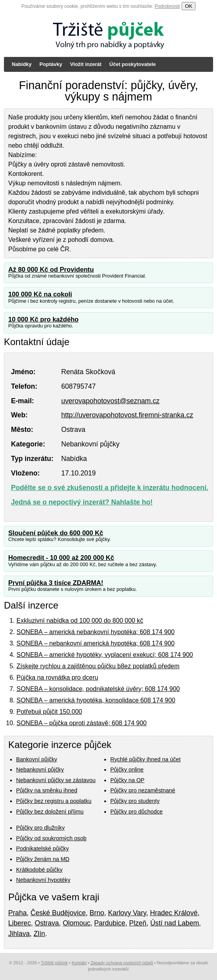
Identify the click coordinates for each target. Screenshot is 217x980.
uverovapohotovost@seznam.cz (110, 401)
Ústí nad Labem (175, 923)
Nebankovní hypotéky (43, 880)
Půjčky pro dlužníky (40, 828)
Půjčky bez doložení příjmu (50, 812)
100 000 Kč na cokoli (40, 294)
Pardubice (110, 923)
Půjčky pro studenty (135, 801)
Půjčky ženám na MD (43, 859)
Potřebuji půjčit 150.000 (49, 712)
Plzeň (138, 923)
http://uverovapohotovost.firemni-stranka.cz (127, 415)
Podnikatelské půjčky (42, 848)
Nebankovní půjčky (40, 770)
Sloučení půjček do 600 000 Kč (56, 533)
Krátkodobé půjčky (39, 870)
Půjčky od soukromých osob (51, 838)
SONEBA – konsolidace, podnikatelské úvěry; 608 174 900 (98, 689)
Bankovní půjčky (37, 759)
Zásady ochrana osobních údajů (122, 963)
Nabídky (22, 64)
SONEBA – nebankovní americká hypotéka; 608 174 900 (96, 643)
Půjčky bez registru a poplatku (54, 801)
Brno (97, 913)
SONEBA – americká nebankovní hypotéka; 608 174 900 (96, 632)
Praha (17, 913)
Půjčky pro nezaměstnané (143, 790)
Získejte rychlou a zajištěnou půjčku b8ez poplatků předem (98, 666)
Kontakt (79, 963)
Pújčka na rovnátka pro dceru (57, 677)
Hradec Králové (174, 913)
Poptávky (51, 64)
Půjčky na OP (127, 780)
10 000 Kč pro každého (43, 319)
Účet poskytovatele (133, 64)
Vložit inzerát (86, 64)
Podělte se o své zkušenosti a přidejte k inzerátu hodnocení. (110, 488)
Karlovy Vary (127, 913)
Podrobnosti (167, 6)
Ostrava (47, 923)
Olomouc (77, 923)
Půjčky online (127, 770)
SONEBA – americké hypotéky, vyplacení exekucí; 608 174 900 (105, 655)
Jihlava (19, 934)
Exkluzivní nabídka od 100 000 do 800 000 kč (80, 621)
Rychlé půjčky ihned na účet (145, 759)
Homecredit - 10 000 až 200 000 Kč (61, 558)
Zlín (39, 934)
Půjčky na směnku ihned (47, 790)
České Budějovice (58, 913)
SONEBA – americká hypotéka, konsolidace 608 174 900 (96, 700)
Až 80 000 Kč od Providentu (51, 270)
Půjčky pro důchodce (137, 812)
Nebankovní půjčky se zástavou (56, 780)
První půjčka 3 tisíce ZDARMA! (56, 583)
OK (189, 6)
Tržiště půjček (54, 963)
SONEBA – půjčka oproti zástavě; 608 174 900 (82, 723)
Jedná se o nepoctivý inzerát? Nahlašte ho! (82, 502)
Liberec (20, 923)
